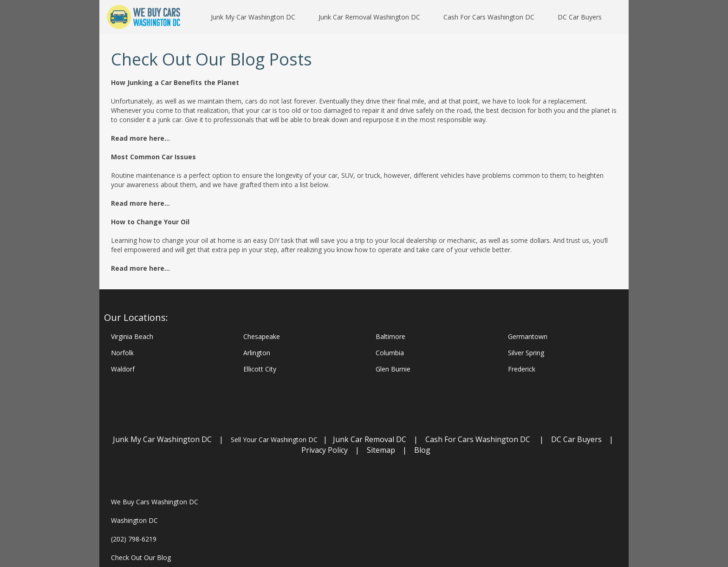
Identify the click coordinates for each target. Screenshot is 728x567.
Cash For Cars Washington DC (478, 439)
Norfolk (122, 353)
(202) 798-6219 (134, 539)
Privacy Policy (325, 450)
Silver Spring (526, 353)
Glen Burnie (393, 369)
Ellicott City (260, 369)
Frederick (522, 369)
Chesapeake (262, 336)
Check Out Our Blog (141, 557)
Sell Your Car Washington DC (274, 440)
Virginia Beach (132, 336)
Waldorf (123, 369)
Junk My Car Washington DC (162, 439)
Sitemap (381, 450)
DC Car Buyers (576, 439)
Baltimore (390, 336)
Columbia (390, 353)
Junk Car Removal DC (370, 439)
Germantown (528, 336)
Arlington (257, 353)
